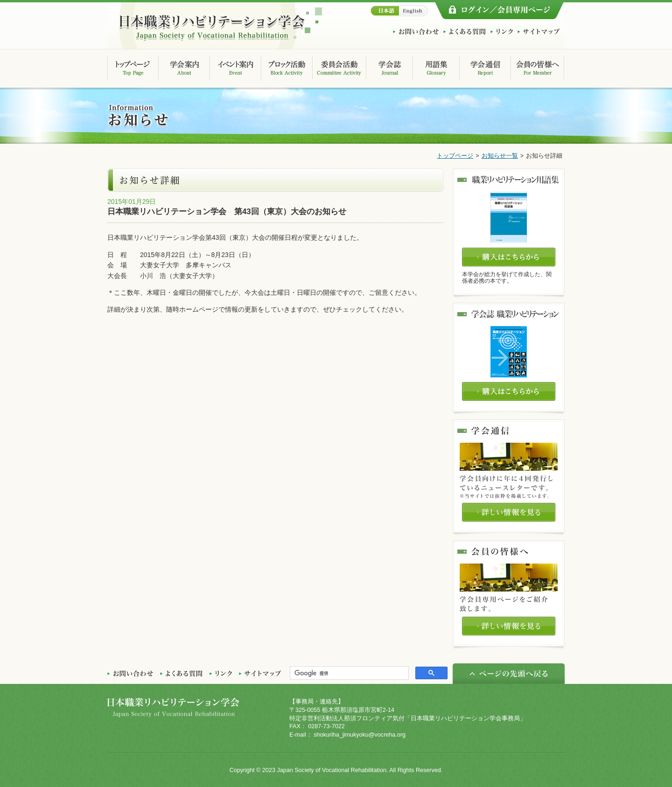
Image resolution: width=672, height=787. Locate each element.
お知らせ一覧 (500, 156)
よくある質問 (465, 32)
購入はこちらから (509, 257)
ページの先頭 (509, 674)
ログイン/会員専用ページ (499, 11)
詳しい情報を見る (509, 512)
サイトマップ (539, 32)
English (414, 11)
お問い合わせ (416, 32)
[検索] (348, 673)
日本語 (384, 11)
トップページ (455, 156)
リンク (502, 32)
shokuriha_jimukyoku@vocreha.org (360, 735)
